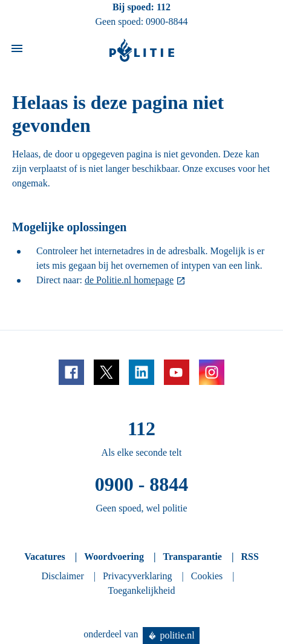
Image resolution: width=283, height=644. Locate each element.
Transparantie (192, 557)
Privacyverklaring (138, 576)
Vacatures (45, 557)
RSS (249, 557)
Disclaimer (63, 576)
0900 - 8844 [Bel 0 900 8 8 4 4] (142, 484)
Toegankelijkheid (142, 590)
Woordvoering (114, 557)
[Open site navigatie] (17, 51)
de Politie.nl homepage (129, 280)
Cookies (207, 576)
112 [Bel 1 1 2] (164, 7)
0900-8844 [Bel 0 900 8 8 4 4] (167, 21)
